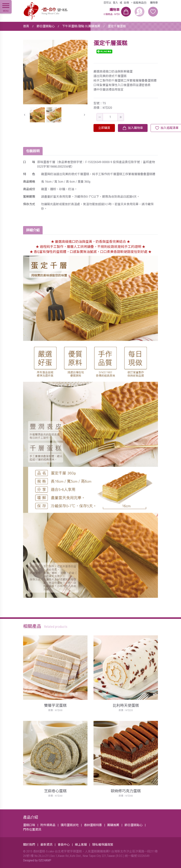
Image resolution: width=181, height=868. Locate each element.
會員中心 (64, 845)
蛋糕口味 (29, 825)
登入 (115, 3)
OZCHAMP (45, 860)
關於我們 (29, 845)
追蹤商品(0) (140, 3)
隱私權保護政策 (103, 845)
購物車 (154, 3)
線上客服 (81, 845)
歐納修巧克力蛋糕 (126, 791)
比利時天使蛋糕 (126, 705)
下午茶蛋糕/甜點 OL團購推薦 (81, 26)
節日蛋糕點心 (46, 26)
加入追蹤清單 (170, 128)
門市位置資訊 (32, 830)
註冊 (126, 3)
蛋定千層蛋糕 (117, 26)
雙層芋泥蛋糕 (55, 705)
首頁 (26, 26)
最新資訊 (46, 845)
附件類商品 (48, 825)
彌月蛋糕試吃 (70, 825)
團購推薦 (113, 825)
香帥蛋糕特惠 (93, 825)
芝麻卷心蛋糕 (55, 791)
